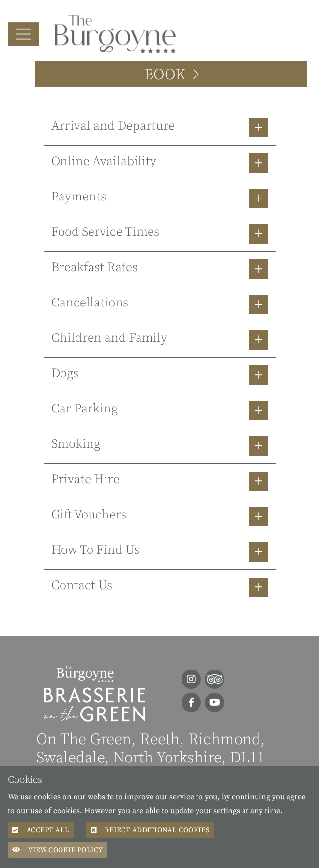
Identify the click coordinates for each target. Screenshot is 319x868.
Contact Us (82, 586)
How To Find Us (95, 550)
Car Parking (84, 409)
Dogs (65, 373)
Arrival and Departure (113, 126)
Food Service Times (105, 232)
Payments (79, 197)
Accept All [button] (41, 830)
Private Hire (85, 480)
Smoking (76, 444)
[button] (160, 128)
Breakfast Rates (94, 267)
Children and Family (109, 338)
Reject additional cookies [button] (150, 830)
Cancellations (90, 303)
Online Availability (104, 161)
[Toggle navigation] (23, 34)
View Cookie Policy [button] (58, 850)
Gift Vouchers (89, 515)
